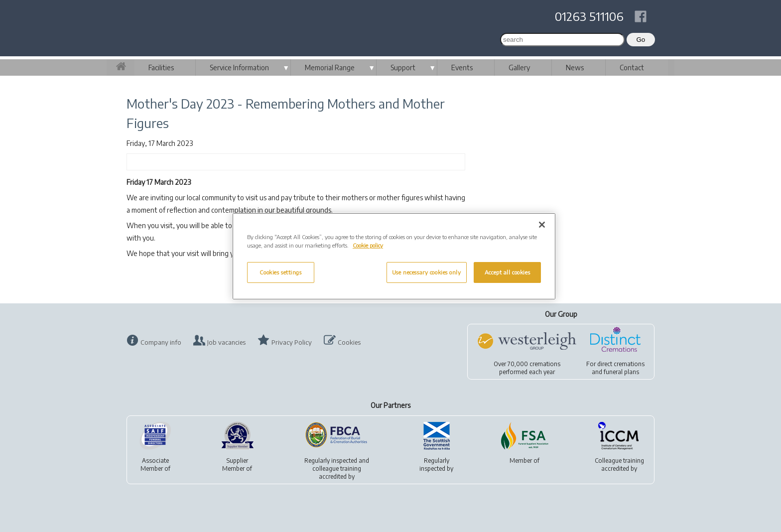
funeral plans (621, 372)
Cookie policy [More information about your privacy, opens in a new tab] (368, 245)
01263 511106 (589, 16)
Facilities (161, 67)
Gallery (519, 67)
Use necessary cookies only (427, 272)
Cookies (349, 342)
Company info (161, 342)
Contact (632, 67)
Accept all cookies (507, 272)
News (575, 67)
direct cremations (621, 364)
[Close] (542, 225)
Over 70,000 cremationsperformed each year (527, 368)
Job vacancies (226, 342)
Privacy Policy (292, 342)
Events (462, 67)
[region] (394, 256)
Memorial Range (330, 67)
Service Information (239, 67)
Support (403, 67)
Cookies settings (280, 272)
